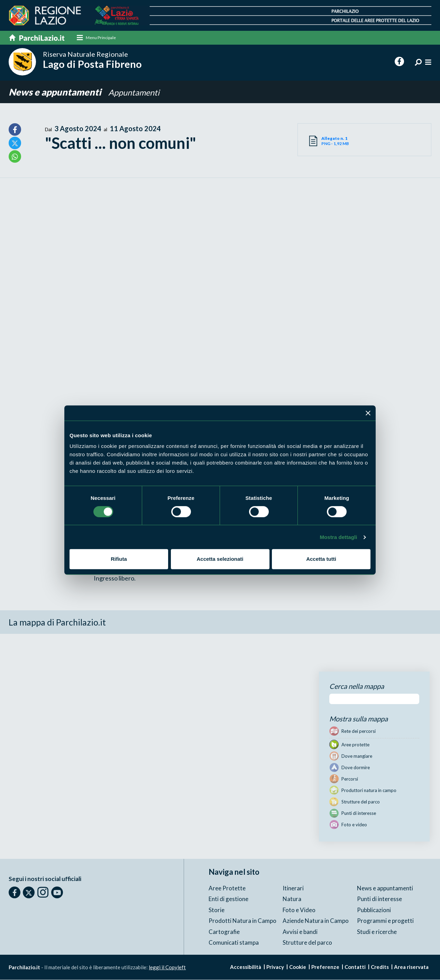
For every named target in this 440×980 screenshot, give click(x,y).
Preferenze (325, 967)
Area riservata (411, 967)
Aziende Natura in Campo (316, 921)
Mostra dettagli (338, 537)
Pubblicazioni (374, 910)
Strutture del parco (307, 943)
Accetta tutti (321, 559)
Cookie (298, 967)
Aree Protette (227, 888)
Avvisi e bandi (300, 932)
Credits (380, 967)
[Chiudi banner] (368, 413)
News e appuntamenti (57, 92)
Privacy (275, 967)
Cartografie (224, 932)
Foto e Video (299, 910)
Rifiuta (119, 559)
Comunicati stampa (234, 943)
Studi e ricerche (377, 932)
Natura (292, 899)
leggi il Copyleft (167, 967)
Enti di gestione (228, 899)
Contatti (355, 967)
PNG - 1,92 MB (343, 141)
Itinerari (293, 888)
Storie (217, 910)
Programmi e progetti (385, 921)
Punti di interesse (379, 899)
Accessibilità (246, 967)
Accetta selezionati (220, 559)
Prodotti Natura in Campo (242, 921)
